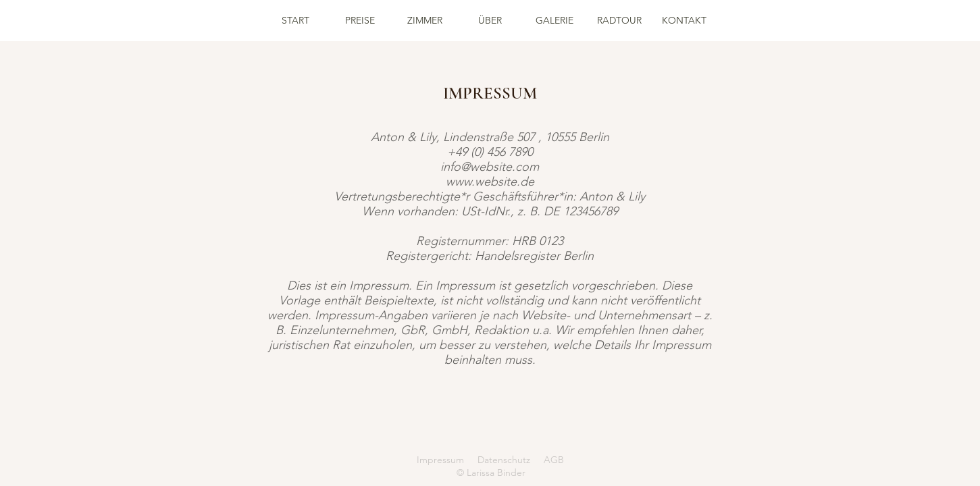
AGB (554, 460)
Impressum (440, 460)
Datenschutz (504, 460)
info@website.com (490, 167)
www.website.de (490, 182)
